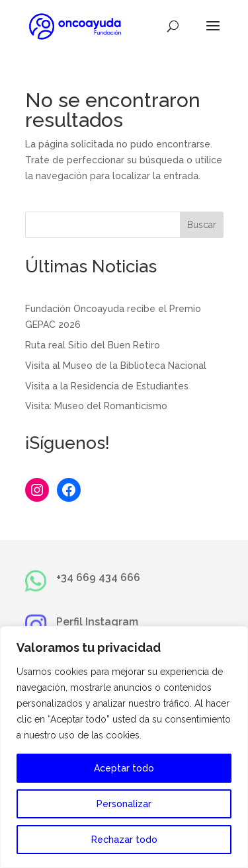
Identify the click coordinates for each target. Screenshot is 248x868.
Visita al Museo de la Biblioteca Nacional (116, 366)
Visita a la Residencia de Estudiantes (107, 386)
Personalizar (124, 804)
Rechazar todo (124, 840)
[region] (124, 747)
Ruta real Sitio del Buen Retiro (93, 345)
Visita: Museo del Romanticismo (96, 406)
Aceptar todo (124, 768)
